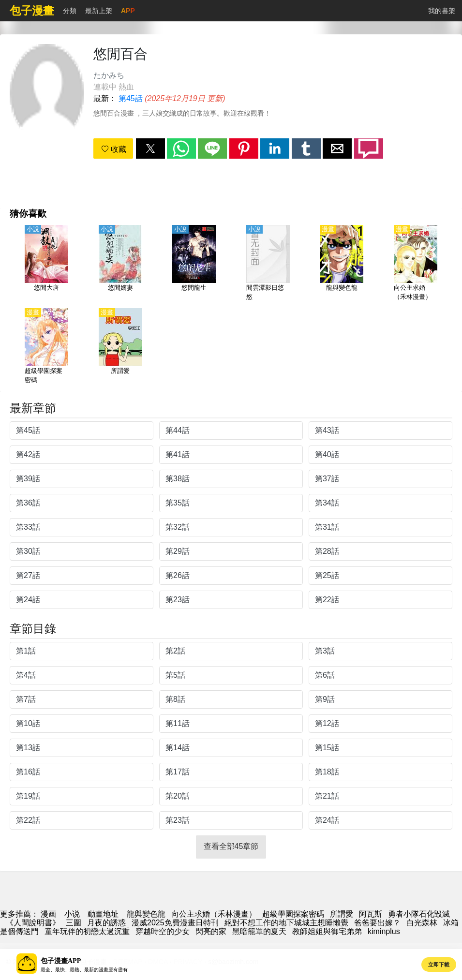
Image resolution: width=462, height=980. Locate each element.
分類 (70, 11)
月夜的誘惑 (106, 923)
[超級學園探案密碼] (46, 347)
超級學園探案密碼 (293, 914)
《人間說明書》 (33, 923)
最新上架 (99, 11)
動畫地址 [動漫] (103, 914)
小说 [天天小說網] (72, 914)
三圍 (74, 923)
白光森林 (422, 923)
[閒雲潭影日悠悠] (268, 264)
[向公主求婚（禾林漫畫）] (416, 264)
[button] (150, 148)
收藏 (114, 149)
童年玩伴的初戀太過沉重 (87, 931)
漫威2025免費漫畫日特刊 (175, 923)
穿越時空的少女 (163, 931)
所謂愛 (342, 914)
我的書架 (442, 11)
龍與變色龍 (146, 914)
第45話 (131, 98)
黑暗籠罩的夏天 (259, 931)
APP (128, 11)
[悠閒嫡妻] (120, 264)
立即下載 (439, 965)
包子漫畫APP (61, 961)
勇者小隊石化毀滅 (419, 914)
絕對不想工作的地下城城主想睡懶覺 (286, 923)
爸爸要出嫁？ (377, 923)
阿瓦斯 (371, 914)
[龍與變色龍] (342, 264)
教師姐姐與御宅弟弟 (327, 931)
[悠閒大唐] (46, 264)
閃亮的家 (211, 931)
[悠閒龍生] (194, 264)
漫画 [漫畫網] (48, 914)
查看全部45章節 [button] (231, 846)
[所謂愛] (120, 347)
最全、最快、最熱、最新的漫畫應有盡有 (84, 970)
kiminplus (384, 931)
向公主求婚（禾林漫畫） (214, 914)
